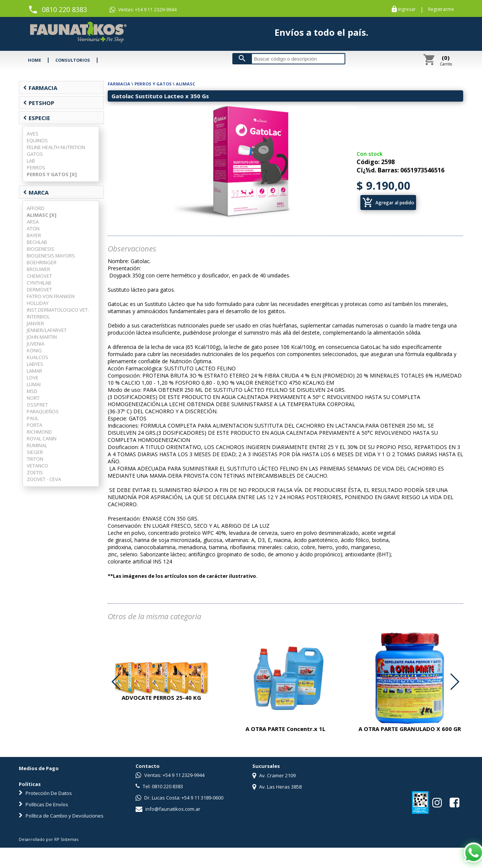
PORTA (34, 425)
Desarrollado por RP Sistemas (49, 839)
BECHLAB (37, 242)
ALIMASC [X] (42, 215)
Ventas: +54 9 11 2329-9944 (143, 10)
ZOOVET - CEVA (44, 479)
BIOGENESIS (40, 249)
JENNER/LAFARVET (47, 330)
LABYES (35, 364)
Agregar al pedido (388, 203)
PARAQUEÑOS (43, 411)
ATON (33, 228)
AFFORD (36, 208)
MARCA (36, 192)
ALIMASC (185, 84)
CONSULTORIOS (73, 60)
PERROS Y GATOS (153, 84)
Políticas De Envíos (43, 804)
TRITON (35, 459)
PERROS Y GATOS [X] (52, 174)
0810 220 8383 (64, 9)
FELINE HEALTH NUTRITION (56, 147)
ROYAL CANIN (42, 439)
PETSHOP (39, 103)
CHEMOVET (39, 276)
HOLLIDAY (38, 303)
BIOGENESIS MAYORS (51, 256)
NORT (33, 398)
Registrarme (441, 9)
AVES (33, 134)
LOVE (33, 378)
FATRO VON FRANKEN (51, 296)
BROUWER (38, 269)
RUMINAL (37, 445)
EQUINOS (37, 140)
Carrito (446, 60)
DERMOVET (39, 289)
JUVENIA (36, 344)
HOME (34, 60)
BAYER (34, 235)
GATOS (35, 154)
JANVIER (35, 323)
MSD (32, 391)
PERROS (36, 168)
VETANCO (37, 466)
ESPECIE (37, 118)
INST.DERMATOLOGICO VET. (58, 310)
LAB (31, 161)
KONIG (34, 350)
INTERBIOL (38, 317)
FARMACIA (40, 88)
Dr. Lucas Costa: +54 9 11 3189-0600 (179, 798)
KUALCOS (37, 357)
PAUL (33, 418)
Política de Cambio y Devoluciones (61, 816)
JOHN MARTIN (42, 337)
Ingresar (407, 9)
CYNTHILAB (39, 283)
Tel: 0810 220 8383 (159, 786)
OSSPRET (37, 405)
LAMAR (34, 371)
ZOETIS (35, 472)
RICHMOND (39, 432)
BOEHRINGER (42, 262)
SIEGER (35, 452)
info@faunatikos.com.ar (168, 809)
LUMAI (34, 384)
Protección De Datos (45, 793)
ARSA (33, 222)
